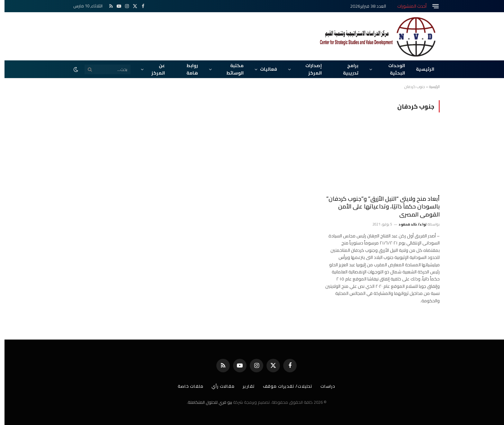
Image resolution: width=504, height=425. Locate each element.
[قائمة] (431, 6)
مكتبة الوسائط (230, 69)
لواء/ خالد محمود (408, 224)
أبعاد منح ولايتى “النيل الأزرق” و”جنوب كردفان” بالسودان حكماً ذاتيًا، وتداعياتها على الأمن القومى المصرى (378, 207)
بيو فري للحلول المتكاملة (205, 402)
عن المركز (154, 69)
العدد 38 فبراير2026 (364, 6)
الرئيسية (421, 69)
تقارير (244, 386)
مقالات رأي (219, 386)
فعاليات (264, 69)
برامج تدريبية (346, 69)
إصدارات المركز (309, 69)
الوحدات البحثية (392, 69)
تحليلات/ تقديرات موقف (283, 386)
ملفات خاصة (186, 386)
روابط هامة (188, 69)
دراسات (323, 386)
